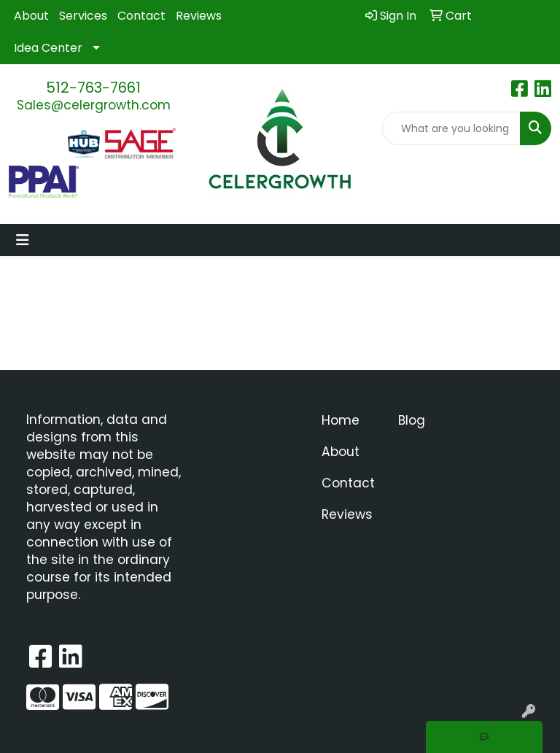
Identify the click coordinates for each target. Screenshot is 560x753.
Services (83, 16)
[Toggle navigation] (23, 240)
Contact (141, 16)
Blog (412, 420)
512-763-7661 (93, 88)
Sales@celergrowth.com (94, 105)
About (31, 16)
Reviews (199, 16)
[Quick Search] (451, 128)
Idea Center (48, 48)
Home (341, 420)
